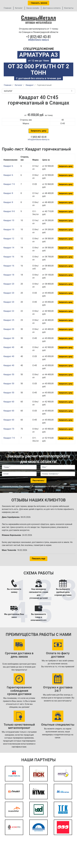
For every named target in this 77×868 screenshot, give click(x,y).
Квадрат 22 (9, 311)
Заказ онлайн (33, 8)
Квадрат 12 (9, 239)
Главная (8, 8)
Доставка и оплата (52, 8)
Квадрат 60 (9, 402)
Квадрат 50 (9, 374)
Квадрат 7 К (9, 184)
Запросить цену (38, 131)
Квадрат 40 (9, 347)
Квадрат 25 (9, 320)
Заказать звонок (39, 3)
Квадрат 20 (9, 284)
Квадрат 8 (8, 193)
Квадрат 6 (8, 166)
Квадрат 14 (9, 248)
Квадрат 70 (9, 429)
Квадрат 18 (9, 275)
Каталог (19, 8)
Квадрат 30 (9, 329)
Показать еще (39, 559)
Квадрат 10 (9, 220)
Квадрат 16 (9, 257)
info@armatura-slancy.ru (38, 40)
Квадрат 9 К (9, 211)
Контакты (69, 8)
